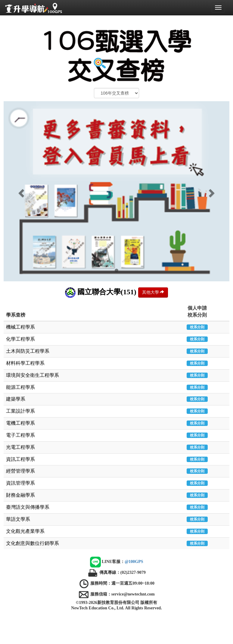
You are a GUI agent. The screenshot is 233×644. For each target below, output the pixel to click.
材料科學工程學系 (25, 363)
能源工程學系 (20, 387)
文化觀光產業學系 (25, 531)
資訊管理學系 (20, 483)
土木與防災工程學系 (28, 351)
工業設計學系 (20, 411)
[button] (21, 191)
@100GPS (134, 562)
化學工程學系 (20, 339)
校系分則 (197, 327)
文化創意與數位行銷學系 (33, 543)
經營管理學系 (20, 471)
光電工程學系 (20, 447)
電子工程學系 (20, 435)
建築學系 (16, 399)
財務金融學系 (20, 495)
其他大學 (153, 292)
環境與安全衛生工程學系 (33, 375)
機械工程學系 (20, 327)
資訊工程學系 (20, 459)
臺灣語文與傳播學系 (28, 507)
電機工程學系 (20, 423)
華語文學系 (18, 519)
